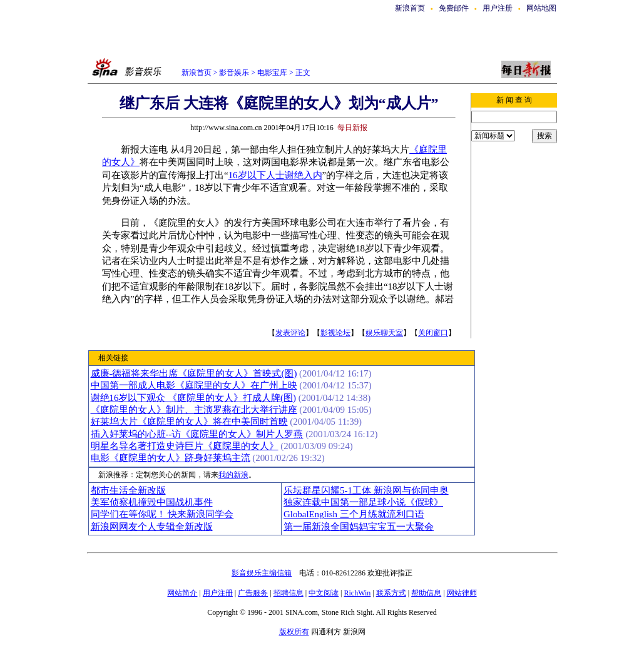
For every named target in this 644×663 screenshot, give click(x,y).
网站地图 (541, 8)
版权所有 (294, 632)
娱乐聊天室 (384, 333)
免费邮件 (454, 8)
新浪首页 (410, 8)
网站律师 (462, 593)
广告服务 (253, 593)
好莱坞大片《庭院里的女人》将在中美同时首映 (189, 422)
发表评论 (290, 333)
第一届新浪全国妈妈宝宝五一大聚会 (359, 527)
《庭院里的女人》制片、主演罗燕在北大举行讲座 (194, 410)
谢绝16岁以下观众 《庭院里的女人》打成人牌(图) (194, 398)
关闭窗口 (433, 333)
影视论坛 (335, 333)
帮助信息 (426, 593)
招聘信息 (289, 593)
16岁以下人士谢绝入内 (275, 175)
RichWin (357, 593)
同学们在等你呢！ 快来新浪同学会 (162, 514)
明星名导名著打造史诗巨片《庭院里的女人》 (185, 446)
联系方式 (391, 593)
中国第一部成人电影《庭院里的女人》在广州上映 (194, 385)
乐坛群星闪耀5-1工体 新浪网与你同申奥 (366, 490)
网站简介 (182, 593)
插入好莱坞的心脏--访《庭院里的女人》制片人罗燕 (197, 434)
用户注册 (498, 8)
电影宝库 (271, 73)
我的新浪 (233, 475)
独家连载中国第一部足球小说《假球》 (363, 502)
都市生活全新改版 (128, 490)
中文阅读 (324, 593)
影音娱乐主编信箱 (262, 573)
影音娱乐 (234, 73)
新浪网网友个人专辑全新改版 (152, 527)
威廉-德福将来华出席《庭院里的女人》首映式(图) (194, 373)
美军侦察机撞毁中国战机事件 (152, 502)
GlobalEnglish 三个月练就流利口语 (354, 514)
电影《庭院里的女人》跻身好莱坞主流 (171, 458)
